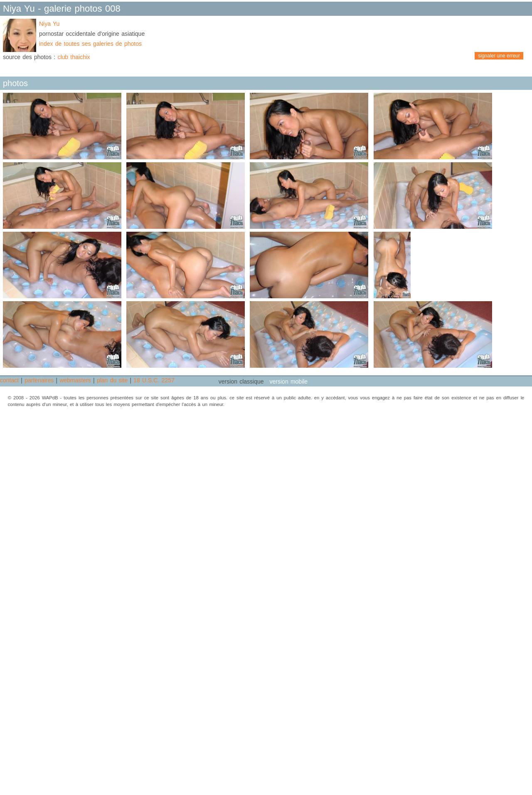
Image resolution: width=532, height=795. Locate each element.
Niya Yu (49, 24)
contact (9, 380)
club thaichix (74, 57)
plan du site (112, 380)
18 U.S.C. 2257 (154, 380)
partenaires (39, 380)
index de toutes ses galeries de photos (90, 44)
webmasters (75, 380)
